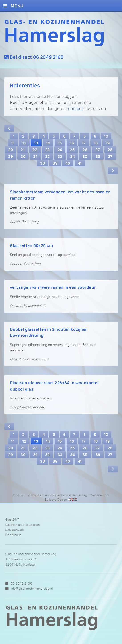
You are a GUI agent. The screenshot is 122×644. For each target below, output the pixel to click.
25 (72, 150)
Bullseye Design (56, 500)
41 (80, 163)
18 (96, 143)
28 (110, 150)
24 (60, 150)
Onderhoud (14, 535)
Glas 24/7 (12, 519)
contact (76, 108)
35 (85, 156)
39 (55, 163)
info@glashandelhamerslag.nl (32, 588)
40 (68, 163)
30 (23, 156)
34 (72, 156)
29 (11, 156)
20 (11, 150)
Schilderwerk (15, 530)
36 (98, 156)
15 (60, 143)
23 (48, 150)
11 (13, 143)
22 (35, 150)
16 (72, 143)
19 (108, 143)
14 (48, 143)
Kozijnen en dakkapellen (23, 525)
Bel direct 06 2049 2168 (34, 57)
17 (84, 143)
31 (35, 156)
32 (48, 156)
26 (85, 150)
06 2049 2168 (21, 583)
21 (23, 150)
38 (43, 163)
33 (60, 156)
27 (98, 150)
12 (24, 143)
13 (36, 143)
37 (110, 156)
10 (106, 136)
